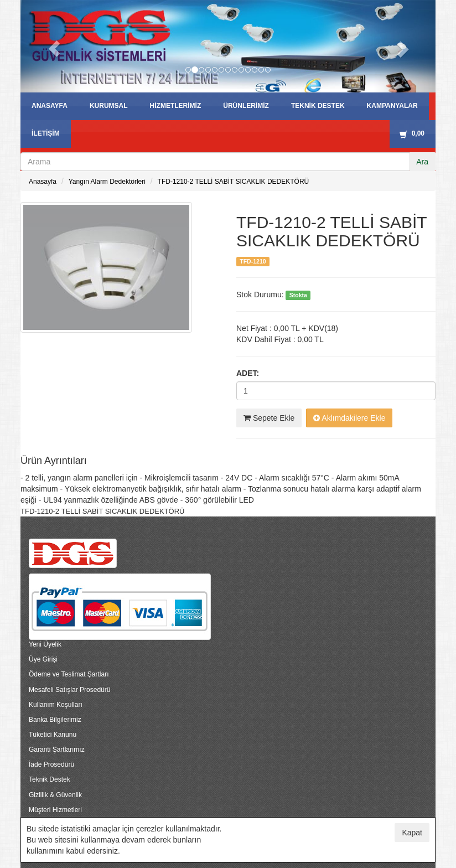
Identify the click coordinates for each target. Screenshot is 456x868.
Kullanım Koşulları (56, 705)
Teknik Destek (50, 779)
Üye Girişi (43, 659)
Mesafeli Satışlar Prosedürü (69, 690)
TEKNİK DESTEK (318, 106)
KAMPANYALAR (392, 106)
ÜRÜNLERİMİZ (246, 106)
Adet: (248, 373)
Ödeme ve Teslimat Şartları (69, 674)
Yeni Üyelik (45, 644)
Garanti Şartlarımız (57, 750)
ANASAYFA (50, 106)
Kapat (412, 833)
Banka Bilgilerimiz (55, 720)
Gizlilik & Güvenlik (55, 795)
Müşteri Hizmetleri (55, 810)
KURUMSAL (109, 106)
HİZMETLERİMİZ (176, 106)
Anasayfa (43, 182)
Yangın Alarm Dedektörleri (107, 182)
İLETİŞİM (46, 133)
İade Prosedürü (51, 764)
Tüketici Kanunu (53, 735)
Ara (422, 162)
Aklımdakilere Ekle (349, 418)
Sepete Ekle (269, 418)
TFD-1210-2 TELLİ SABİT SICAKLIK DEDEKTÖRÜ (234, 182)
